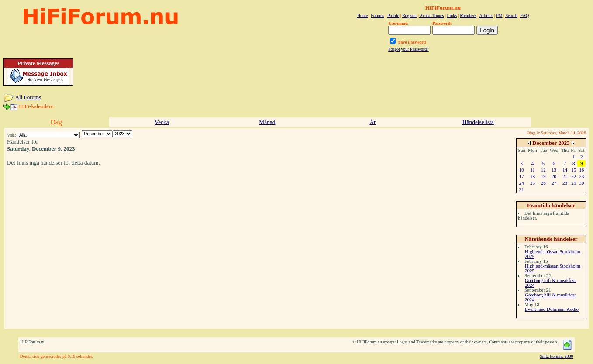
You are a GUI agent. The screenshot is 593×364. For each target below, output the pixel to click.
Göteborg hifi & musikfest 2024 (550, 283)
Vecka (162, 122)
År (372, 122)
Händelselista (478, 122)
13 (554, 170)
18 (533, 176)
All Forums (28, 97)
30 (581, 183)
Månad (267, 122)
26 (543, 183)
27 (554, 183)
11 (533, 170)
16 (581, 170)
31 (522, 189)
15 (574, 170)
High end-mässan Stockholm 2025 (553, 254)
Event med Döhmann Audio (552, 309)
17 (522, 176)
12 (543, 170)
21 (565, 176)
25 (533, 183)
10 (522, 170)
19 (543, 176)
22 (574, 176)
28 (565, 183)
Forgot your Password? (409, 49)
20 (554, 176)
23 (581, 176)
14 (565, 170)
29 (574, 183)
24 (522, 183)
